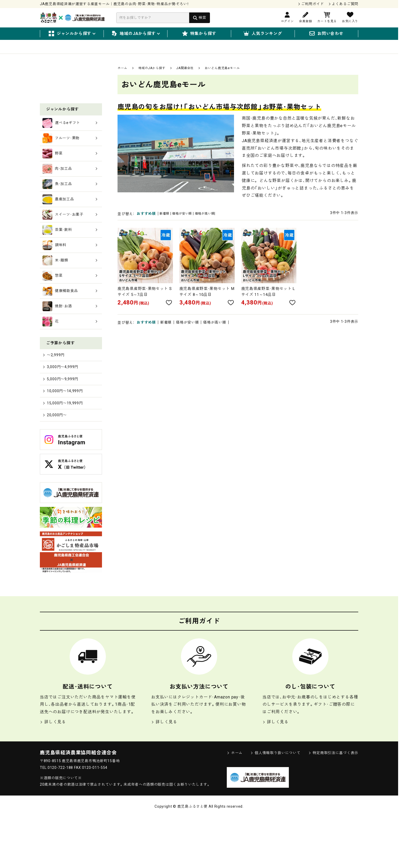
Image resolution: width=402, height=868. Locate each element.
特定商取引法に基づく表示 (333, 803)
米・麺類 (70, 307)
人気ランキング (263, 34)
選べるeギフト (70, 169)
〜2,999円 (55, 401)
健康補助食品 (70, 337)
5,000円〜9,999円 (62, 426)
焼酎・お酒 (70, 352)
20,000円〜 (56, 465)
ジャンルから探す (72, 34)
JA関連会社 (185, 75)
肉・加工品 (70, 215)
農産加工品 (70, 245)
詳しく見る (53, 772)
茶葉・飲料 (70, 276)
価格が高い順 (215, 221)
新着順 (166, 221)
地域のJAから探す (135, 34)
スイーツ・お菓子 (70, 261)
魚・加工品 (70, 230)
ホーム (122, 75)
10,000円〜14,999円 (65, 439)
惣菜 (70, 322)
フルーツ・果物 (70, 184)
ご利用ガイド (312, 4)
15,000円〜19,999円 (65, 452)
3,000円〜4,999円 (62, 414)
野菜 (70, 200)
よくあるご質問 (345, 4)
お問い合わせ (326, 34)
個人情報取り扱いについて (275, 803)
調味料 (70, 291)
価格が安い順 (187, 221)
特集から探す (199, 34)
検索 (202, 18)
